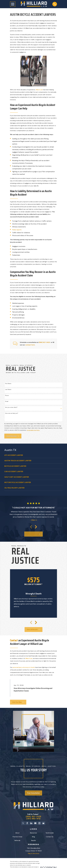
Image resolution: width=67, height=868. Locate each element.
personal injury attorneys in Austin (24, 667)
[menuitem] (33, 455)
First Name (8, 384)
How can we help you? (12, 413)
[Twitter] (23, 824)
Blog (33, 837)
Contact (14, 640)
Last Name (8, 389)
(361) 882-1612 (33, 819)
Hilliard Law (39, 90)
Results (33, 841)
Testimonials (50, 833)
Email (7, 401)
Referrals (17, 841)
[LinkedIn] (31, 824)
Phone (7, 396)
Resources (33, 833)
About (17, 833)
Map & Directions (33, 854)
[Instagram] (40, 824)
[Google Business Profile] (44, 824)
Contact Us (50, 837)
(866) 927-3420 (44, 342)
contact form (30, 345)
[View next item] (36, 527)
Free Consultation (33, 793)
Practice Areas (17, 837)
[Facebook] (27, 824)
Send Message (13, 436)
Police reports (17, 230)
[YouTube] (35, 824)
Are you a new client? (11, 407)
